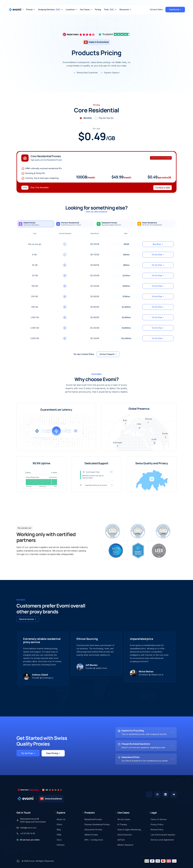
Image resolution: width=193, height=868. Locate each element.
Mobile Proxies (91, 835)
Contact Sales (156, 9)
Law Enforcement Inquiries (163, 835)
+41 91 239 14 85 (28, 833)
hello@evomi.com (28, 828)
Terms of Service (158, 819)
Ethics (60, 824)
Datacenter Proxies (93, 830)
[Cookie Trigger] (18, 861)
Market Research (125, 845)
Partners (61, 845)
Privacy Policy (157, 824)
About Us (61, 819)
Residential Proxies (93, 819)
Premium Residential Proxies (97, 824)
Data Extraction (125, 835)
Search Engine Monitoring (129, 830)
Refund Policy (157, 830)
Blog (59, 830)
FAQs (59, 835)
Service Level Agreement (162, 840)
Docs (59, 840)
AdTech (121, 840)
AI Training (122, 824)
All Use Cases (124, 819)
